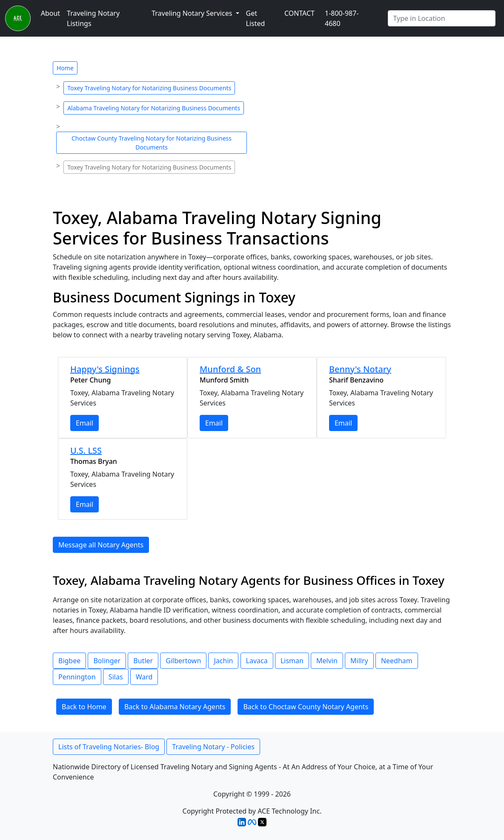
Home (65, 68)
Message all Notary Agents (101, 545)
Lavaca (257, 661)
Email (84, 423)
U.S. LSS (86, 450)
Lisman (292, 661)
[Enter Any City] (442, 18)
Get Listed (256, 18)
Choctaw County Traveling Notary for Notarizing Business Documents (152, 143)
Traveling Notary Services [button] (193, 13)
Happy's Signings (105, 369)
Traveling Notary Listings (93, 18)
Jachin (223, 661)
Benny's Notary (360, 369)
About (50, 13)
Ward (144, 677)
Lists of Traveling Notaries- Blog (109, 747)
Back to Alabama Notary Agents (175, 707)
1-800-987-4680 (342, 18)
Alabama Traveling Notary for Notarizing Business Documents (154, 108)
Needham (397, 661)
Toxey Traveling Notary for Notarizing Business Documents (149, 88)
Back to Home (84, 707)
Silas (116, 677)
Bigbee (69, 661)
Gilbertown (183, 661)
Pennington (77, 677)
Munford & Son (230, 369)
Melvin (327, 661)
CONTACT (299, 13)
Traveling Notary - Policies (213, 747)
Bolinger (107, 661)
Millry (359, 661)
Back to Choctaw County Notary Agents (306, 707)
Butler (143, 661)
